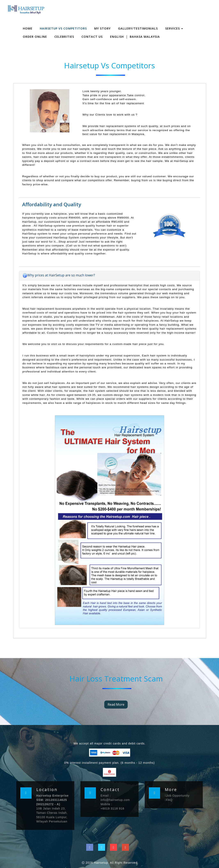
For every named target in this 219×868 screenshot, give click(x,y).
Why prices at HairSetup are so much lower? (59, 275)
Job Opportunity (177, 796)
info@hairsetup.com (115, 800)
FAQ (169, 800)
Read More (116, 704)
